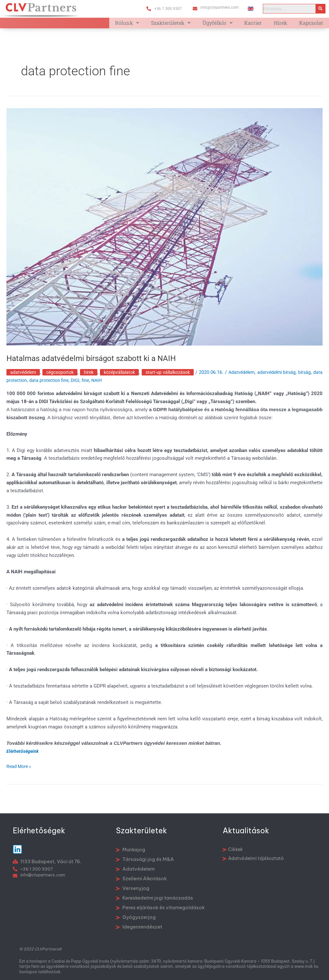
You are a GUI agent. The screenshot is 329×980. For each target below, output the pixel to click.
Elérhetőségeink (23, 756)
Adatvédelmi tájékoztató (253, 858)
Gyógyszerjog (136, 917)
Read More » (20, 771)
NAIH (128, 385)
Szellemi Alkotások (141, 878)
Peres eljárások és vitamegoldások (160, 907)
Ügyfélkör (225, 25)
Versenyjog (133, 888)
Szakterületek (180, 25)
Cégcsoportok (64, 377)
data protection (38, 385)
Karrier (258, 25)
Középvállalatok (129, 377)
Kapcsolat (312, 25)
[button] (139, 25)
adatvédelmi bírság (301, 377)
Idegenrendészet (139, 927)
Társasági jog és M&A (145, 859)
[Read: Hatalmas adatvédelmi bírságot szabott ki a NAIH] (164, 231)
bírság (13, 385)
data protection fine (78, 385)
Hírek (284, 25)
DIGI (105, 385)
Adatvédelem (24, 377)
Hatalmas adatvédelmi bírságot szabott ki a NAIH (98, 362)
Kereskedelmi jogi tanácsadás (155, 898)
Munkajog (131, 850)
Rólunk (139, 25)
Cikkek (233, 849)
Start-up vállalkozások (181, 377)
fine (116, 385)
